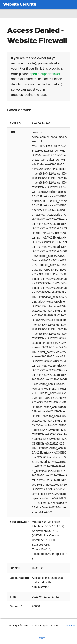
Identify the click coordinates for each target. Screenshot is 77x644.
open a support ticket (45, 74)
